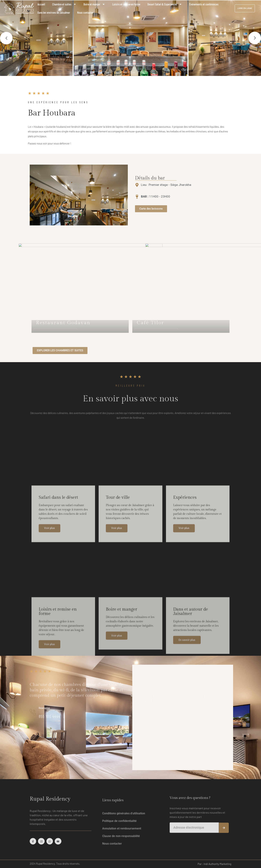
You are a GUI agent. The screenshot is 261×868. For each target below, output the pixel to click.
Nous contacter (85, 12)
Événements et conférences (204, 4)
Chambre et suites (64, 4)
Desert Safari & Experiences (165, 4)
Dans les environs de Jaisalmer (54, 12)
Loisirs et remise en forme (126, 4)
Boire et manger (94, 4)
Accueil (41, 4)
